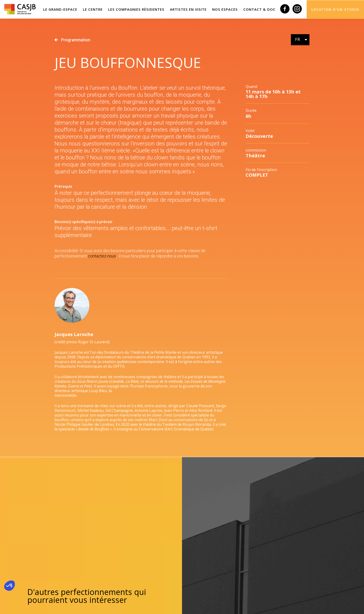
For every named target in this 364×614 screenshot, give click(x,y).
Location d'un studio (335, 9)
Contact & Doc (260, 9)
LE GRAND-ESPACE (64, 9)
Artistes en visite (190, 9)
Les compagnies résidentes (139, 9)
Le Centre (97, 9)
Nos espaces (226, 9)
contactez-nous (102, 256)
